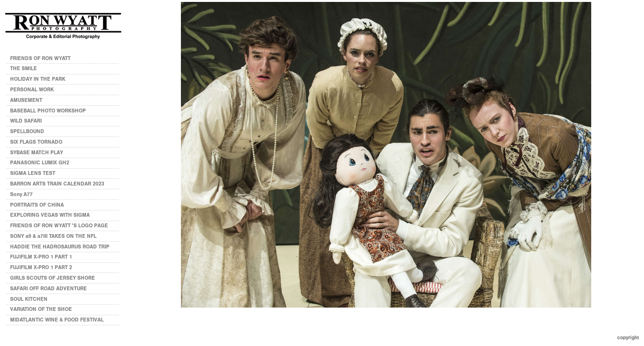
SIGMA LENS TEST (33, 173)
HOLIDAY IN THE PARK (38, 79)
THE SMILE (24, 68)
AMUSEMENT (26, 100)
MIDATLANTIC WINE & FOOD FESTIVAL (57, 320)
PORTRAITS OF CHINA (37, 205)
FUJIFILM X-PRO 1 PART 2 (41, 267)
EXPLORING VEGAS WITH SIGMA (50, 215)
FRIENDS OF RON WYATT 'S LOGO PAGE (59, 226)
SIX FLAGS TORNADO (36, 142)
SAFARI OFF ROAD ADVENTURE (48, 289)
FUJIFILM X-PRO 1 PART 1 (41, 257)
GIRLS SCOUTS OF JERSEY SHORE (53, 278)
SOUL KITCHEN (29, 299)
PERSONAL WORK (35, 90)
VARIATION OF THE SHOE (41, 309)
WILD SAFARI (26, 121)
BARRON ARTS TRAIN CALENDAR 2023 (57, 184)
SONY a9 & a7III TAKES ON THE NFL (53, 236)
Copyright (628, 338)
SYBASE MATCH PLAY (36, 153)
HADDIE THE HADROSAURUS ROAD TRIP (60, 247)
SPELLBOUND (27, 131)
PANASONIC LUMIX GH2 (40, 163)
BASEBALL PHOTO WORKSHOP (48, 111)
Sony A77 (21, 194)
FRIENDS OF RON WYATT (40, 58)
